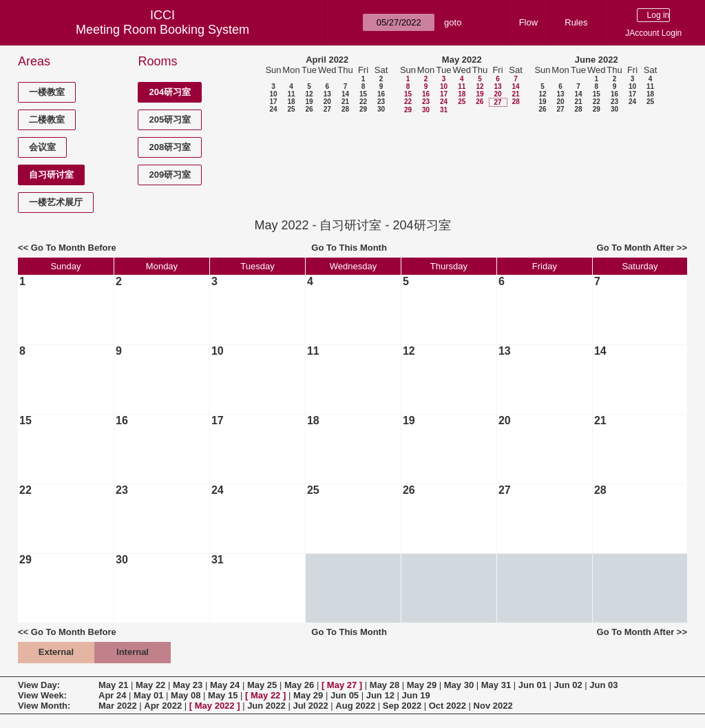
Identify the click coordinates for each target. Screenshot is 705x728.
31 (444, 110)
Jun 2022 (266, 706)
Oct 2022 (448, 706)
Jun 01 (533, 685)
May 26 (299, 685)
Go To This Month (349, 248)
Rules (576, 22)
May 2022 (462, 60)
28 (345, 109)
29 (363, 109)
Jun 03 (603, 685)
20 (327, 102)
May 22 (150, 685)
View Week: (42, 695)
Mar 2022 (118, 706)
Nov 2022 (493, 706)
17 (273, 102)
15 (363, 94)
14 (345, 94)
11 (291, 94)
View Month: (44, 706)
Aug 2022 (355, 706)
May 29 (422, 685)
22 (363, 102)
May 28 (385, 685)
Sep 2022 (402, 706)
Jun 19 (416, 695)
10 (273, 94)
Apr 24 (112, 695)
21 (345, 102)
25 (291, 109)
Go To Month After (636, 248)
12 (309, 94)
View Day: (39, 685)
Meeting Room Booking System (162, 30)
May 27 (342, 685)
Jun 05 (345, 695)
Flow (528, 22)
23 (381, 102)
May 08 (186, 695)
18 (291, 102)
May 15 (223, 695)
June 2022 (597, 60)
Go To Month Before (74, 248)
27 (327, 109)
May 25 (262, 685)
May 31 (496, 685)
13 (327, 94)
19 (309, 102)
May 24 (225, 685)
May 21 (113, 685)
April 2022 (327, 60)
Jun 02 (568, 685)
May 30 (459, 685)
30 (381, 109)
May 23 (188, 685)
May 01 (148, 695)
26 (309, 109)
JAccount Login (653, 33)
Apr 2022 (163, 706)
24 (273, 109)
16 (381, 94)
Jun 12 (380, 695)
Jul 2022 (310, 706)
